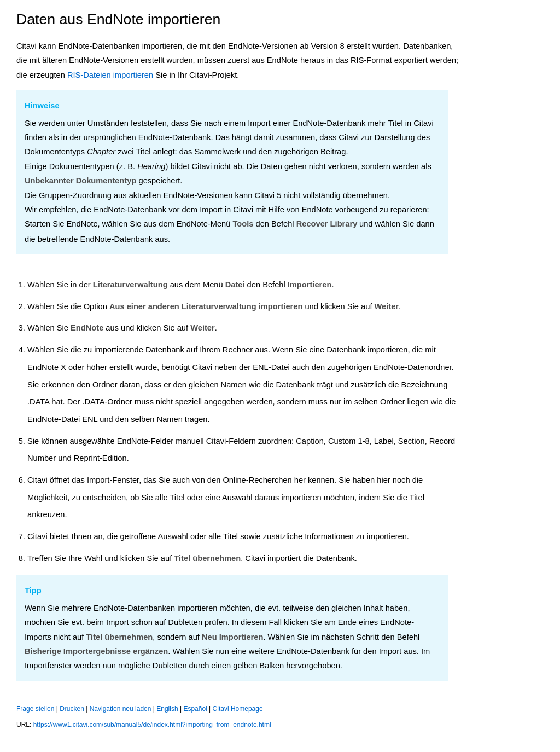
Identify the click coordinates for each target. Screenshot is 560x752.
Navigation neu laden (121, 709)
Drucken (72, 709)
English (167, 709)
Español (195, 709)
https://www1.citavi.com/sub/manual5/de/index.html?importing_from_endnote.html (152, 725)
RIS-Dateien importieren (110, 75)
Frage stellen (35, 709)
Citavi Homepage (238, 709)
